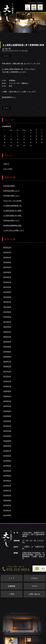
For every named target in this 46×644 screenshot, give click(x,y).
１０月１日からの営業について (14, 230)
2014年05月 (7, 461)
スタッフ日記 (8, 169)
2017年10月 (7, 376)
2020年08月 (7, 342)
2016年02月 (7, 396)
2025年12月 (7, 247)
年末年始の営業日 (9, 186)
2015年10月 (7, 406)
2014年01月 (7, 481)
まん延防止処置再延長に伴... (13, 206)
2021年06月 (7, 307)
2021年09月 (7, 292)
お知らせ (6, 164)
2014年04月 (7, 466)
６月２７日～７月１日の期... (13, 201)
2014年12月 (7, 431)
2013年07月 (7, 505)
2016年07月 (7, 386)
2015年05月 (7, 411)
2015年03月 (7, 421)
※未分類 (24, 51)
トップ (11, 578)
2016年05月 (7, 391)
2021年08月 (7, 297)
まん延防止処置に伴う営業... (13, 216)
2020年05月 (7, 347)
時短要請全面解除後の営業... (13, 225)
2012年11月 (7, 510)
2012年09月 (7, 515)
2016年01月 (7, 401)
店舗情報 (12, 586)
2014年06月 (7, 456)
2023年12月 (7, 257)
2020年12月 (7, 332)
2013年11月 (7, 490)
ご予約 (11, 594)
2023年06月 (7, 262)
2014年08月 (7, 446)
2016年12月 (7, 381)
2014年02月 (7, 476)
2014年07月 (7, 451)
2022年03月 (7, 267)
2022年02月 (7, 272)
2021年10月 (7, 287)
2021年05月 (7, 312)
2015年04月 (7, 416)
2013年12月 (7, 486)
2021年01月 (7, 327)
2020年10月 (7, 337)
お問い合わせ (34, 594)
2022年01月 (7, 277)
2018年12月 (7, 362)
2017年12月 (7, 371)
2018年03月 (7, 366)
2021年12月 (7, 282)
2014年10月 (7, 436)
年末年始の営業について (11, 191)
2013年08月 (7, 500)
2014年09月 (7, 441)
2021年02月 (7, 322)
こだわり (34, 578)
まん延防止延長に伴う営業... (13, 211)
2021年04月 (7, 317)
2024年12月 (7, 252)
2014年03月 (7, 471)
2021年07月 (7, 302)
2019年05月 (7, 357)
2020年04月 (7, 352)
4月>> (36, 149)
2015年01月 (7, 426)
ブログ (35, 586)
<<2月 (11, 149)
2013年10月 (7, 495)
